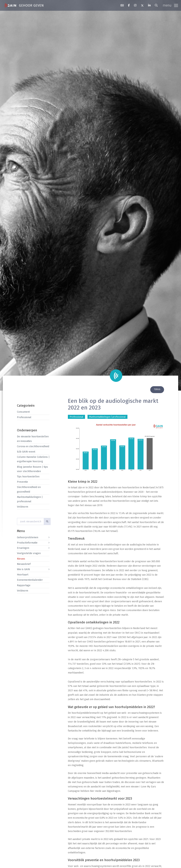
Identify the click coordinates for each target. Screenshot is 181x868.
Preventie (22, 482)
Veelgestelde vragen (29, 553)
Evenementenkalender (30, 580)
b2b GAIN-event (26, 452)
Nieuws (21, 559)
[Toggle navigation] (170, 5)
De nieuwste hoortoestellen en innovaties (33, 439)
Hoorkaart (23, 575)
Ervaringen (23, 548)
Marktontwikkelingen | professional (30, 499)
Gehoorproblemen (28, 537)
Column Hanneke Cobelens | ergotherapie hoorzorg (33, 459)
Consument (23, 412)
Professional (24, 417)
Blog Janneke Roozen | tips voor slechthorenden (32, 469)
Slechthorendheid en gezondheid (29, 489)
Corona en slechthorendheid (33, 446)
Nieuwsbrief (24, 564)
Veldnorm (23, 507)
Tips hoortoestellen (28, 477)
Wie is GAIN (23, 569)
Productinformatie (27, 543)
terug (157, 389)
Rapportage (24, 585)
